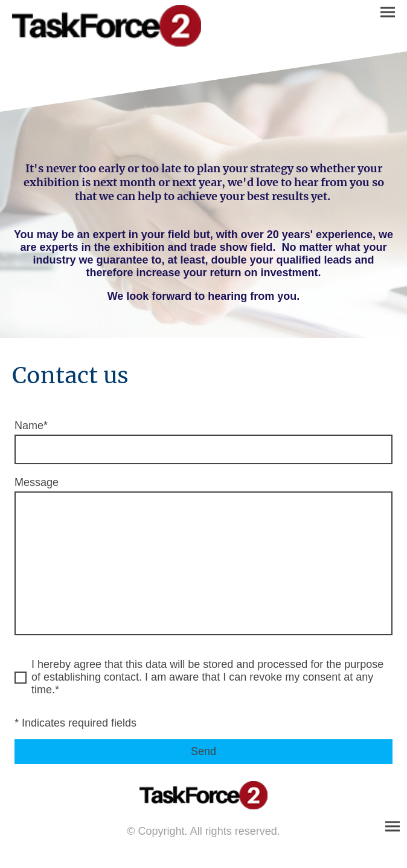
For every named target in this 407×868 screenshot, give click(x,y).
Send (203, 751)
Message (37, 482)
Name (31, 426)
